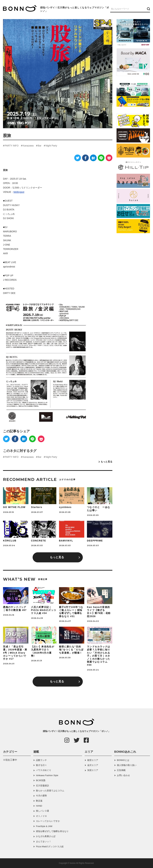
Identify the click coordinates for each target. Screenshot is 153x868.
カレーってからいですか (48, 821)
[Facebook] (85, 158)
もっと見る (107, 462)
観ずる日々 (41, 765)
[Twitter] (78, 158)
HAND (39, 806)
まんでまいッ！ (44, 841)
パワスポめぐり (44, 770)
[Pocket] (109, 158)
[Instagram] (67, 740)
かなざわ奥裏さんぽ (46, 836)
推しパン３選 (42, 811)
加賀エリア (93, 770)
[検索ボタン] (148, 9)
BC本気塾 (41, 780)
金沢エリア (93, 765)
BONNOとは (123, 760)
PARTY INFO (12, 146)
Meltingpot (19, 192)
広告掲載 (121, 770)
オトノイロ (41, 816)
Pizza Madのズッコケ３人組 (50, 846)
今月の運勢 (41, 796)
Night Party (51, 146)
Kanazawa (28, 146)
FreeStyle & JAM (44, 826)
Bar (40, 146)
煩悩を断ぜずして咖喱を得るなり (52, 831)
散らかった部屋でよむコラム (50, 791)
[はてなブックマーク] (93, 158)
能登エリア (93, 760)
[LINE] (101, 158)
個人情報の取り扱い (127, 765)
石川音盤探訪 (42, 786)
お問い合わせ (123, 775)
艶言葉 (39, 801)
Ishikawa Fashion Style (47, 775)
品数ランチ (41, 760)
